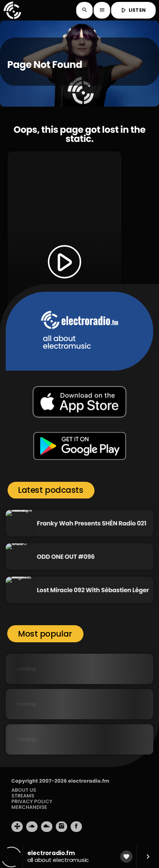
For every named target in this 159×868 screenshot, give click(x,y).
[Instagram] (61, 827)
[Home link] (12, 10)
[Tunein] (17, 827)
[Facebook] (76, 827)
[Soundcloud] (32, 827)
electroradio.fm (89, 781)
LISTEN (133, 10)
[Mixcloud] (47, 827)
